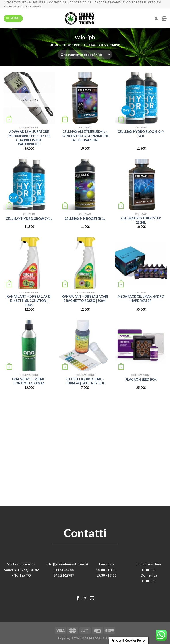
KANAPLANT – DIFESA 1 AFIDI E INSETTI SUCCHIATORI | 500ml (29, 301)
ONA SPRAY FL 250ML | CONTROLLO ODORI (29, 381)
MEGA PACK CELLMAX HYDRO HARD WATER (141, 299)
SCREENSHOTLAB (99, 638)
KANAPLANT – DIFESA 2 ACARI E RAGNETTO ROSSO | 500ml (85, 299)
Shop (67, 45)
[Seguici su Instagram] (85, 599)
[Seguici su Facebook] (78, 599)
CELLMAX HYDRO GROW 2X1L (29, 219)
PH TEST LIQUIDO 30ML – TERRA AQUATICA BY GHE (85, 381)
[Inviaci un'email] (92, 599)
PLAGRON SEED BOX (141, 379)
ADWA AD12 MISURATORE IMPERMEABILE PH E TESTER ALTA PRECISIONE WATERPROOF (29, 138)
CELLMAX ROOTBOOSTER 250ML (141, 220)
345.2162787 (64, 575)
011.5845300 (64, 570)
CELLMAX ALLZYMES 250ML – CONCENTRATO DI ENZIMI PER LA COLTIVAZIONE (85, 136)
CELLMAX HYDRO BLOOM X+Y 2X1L (141, 134)
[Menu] (13, 18)
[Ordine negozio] (85, 55)
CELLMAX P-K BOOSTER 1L (85, 219)
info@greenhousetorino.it (67, 564)
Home (54, 45)
